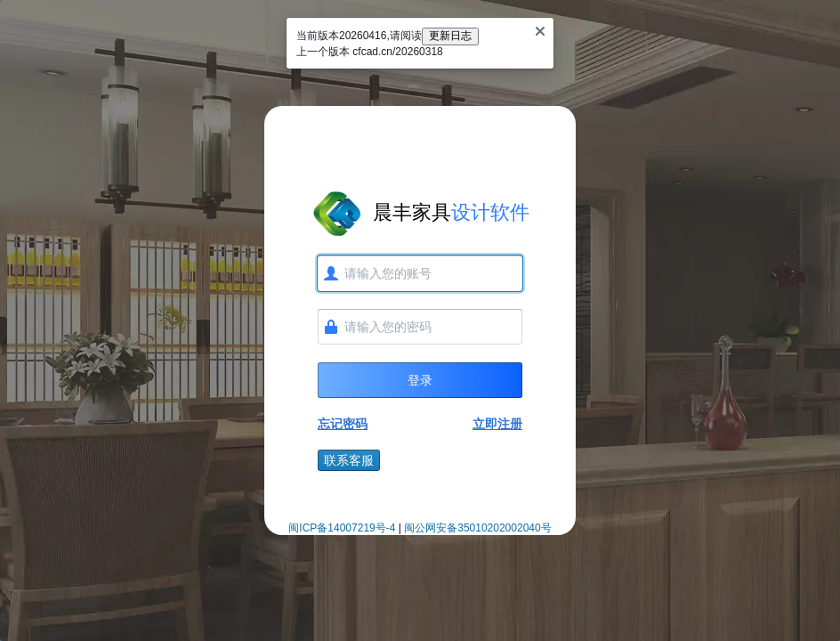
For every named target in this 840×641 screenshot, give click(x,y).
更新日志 (450, 36)
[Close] (540, 31)
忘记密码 (343, 424)
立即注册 (497, 424)
